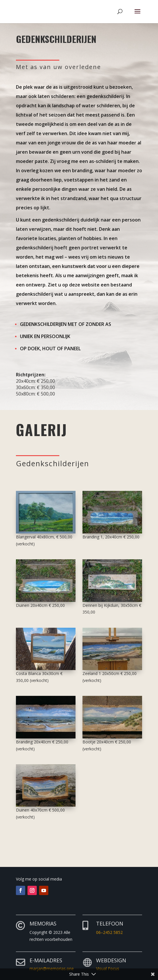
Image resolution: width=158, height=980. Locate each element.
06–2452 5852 (109, 932)
